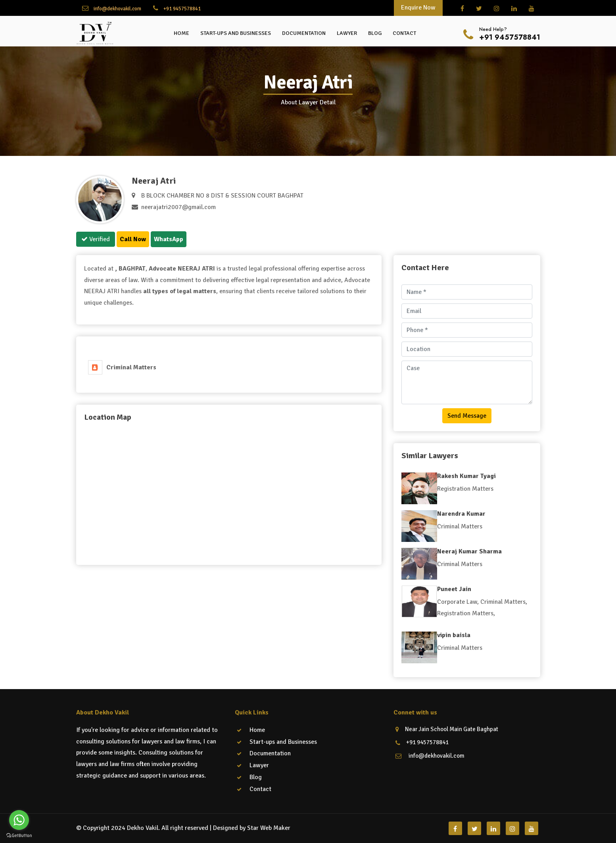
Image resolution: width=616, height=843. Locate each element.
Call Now (133, 239)
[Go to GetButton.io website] (19, 835)
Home (181, 33)
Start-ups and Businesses (236, 33)
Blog (375, 33)
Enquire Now (418, 8)
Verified (96, 239)
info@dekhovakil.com (112, 8)
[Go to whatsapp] (19, 820)
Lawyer (347, 33)
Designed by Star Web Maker (252, 828)
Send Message (467, 416)
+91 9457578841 (177, 8)
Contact (404, 33)
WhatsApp (169, 239)
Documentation (304, 33)
